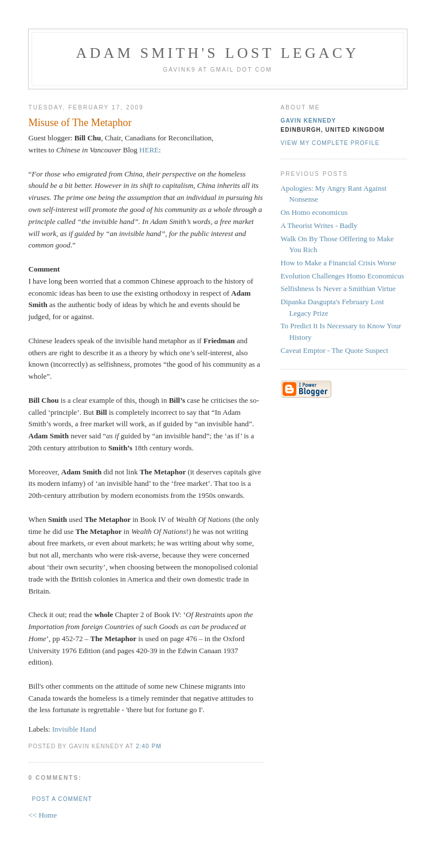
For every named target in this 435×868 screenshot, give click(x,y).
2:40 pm (149, 746)
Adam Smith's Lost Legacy (218, 53)
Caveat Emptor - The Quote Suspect (335, 350)
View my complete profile (330, 143)
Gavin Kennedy (309, 121)
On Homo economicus (314, 212)
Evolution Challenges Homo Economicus (343, 276)
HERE (149, 150)
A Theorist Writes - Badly (319, 225)
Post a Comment (62, 799)
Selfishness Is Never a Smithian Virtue (338, 288)
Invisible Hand (74, 729)
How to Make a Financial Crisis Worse (339, 263)
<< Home (43, 815)
